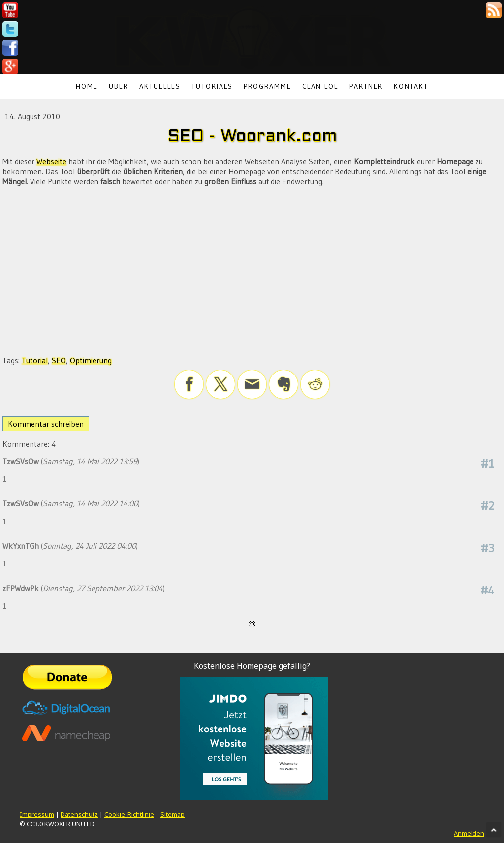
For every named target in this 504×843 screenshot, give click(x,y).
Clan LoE (320, 86)
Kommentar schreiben (46, 424)
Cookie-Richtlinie (129, 814)
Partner (366, 86)
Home (87, 86)
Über (119, 86)
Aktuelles (160, 86)
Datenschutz (79, 814)
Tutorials (212, 86)
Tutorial (35, 360)
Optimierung (91, 360)
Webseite (51, 161)
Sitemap (173, 814)
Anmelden (469, 833)
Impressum (37, 814)
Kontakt (411, 86)
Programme (268, 86)
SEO (59, 360)
